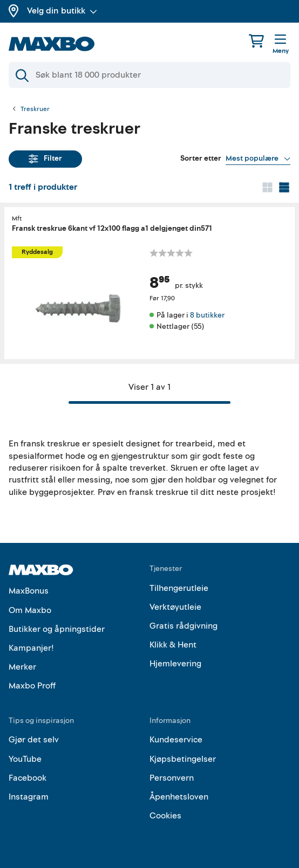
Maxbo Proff (32, 686)
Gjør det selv (34, 740)
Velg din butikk (62, 11)
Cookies (165, 816)
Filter (45, 158)
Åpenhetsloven (179, 797)
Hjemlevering (175, 664)
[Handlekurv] (256, 41)
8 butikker (207, 315)
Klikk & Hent (173, 645)
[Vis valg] (258, 159)
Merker (22, 667)
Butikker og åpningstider (57, 629)
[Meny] (281, 45)
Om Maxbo (30, 610)
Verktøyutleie (175, 607)
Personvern (172, 778)
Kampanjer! (31, 648)
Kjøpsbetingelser (183, 759)
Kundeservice (176, 740)
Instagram (29, 797)
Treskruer (35, 109)
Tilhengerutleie (179, 588)
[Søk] (149, 75)
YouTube (25, 759)
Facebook (28, 778)
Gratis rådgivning (184, 626)
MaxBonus (29, 591)
